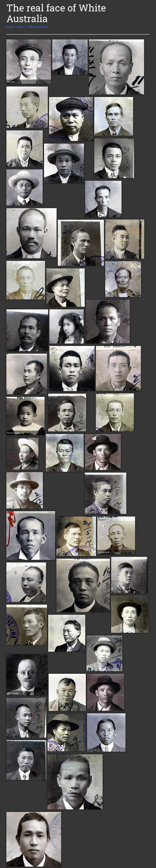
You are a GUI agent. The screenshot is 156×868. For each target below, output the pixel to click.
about (21, 27)
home (10, 27)
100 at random (38, 27)
